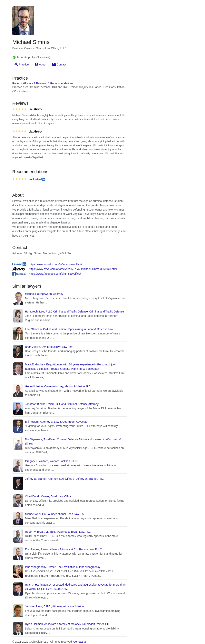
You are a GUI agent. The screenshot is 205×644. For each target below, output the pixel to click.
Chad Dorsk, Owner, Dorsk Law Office (48, 496)
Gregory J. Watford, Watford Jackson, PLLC (52, 461)
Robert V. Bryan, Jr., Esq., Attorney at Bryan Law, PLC (58, 532)
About (43, 64)
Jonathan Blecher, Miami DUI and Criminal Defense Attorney (62, 404)
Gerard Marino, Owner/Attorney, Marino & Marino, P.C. (58, 386)
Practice (24, 64)
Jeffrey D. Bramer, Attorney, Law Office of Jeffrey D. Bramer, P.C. (64, 479)
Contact (61, 64)
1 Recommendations (61, 83)
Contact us (80, 642)
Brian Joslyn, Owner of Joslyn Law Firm (49, 347)
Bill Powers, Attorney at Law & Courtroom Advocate (56, 422)
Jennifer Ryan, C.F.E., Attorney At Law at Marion (54, 606)
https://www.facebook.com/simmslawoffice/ (55, 274)
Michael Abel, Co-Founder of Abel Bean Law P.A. (55, 514)
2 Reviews (40, 83)
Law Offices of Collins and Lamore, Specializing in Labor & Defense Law (69, 329)
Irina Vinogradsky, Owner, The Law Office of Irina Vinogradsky (63, 567)
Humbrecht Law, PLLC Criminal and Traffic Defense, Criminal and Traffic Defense (75, 312)
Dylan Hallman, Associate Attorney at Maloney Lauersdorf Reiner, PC (67, 624)
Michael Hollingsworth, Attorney (44, 294)
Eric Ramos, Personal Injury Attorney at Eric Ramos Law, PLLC (63, 549)
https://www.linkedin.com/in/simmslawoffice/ (56, 264)
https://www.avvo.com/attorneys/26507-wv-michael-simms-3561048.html (73, 269)
